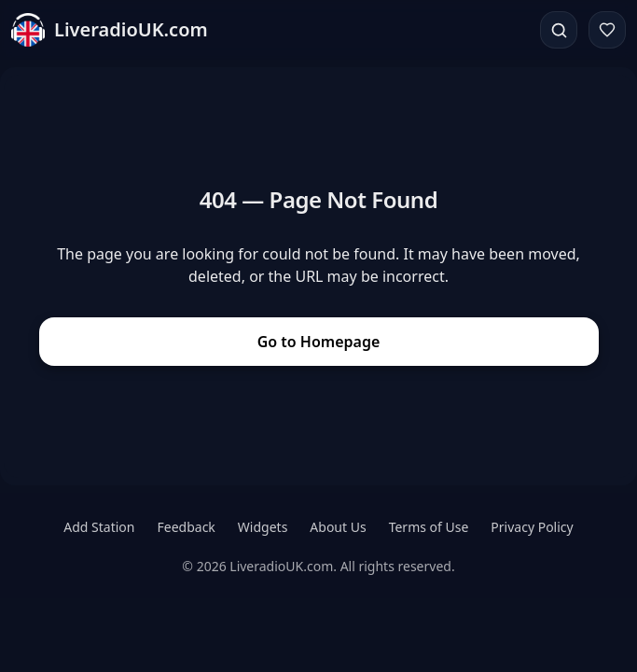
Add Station (99, 527)
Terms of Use (429, 527)
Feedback (187, 527)
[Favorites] (607, 30)
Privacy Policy (532, 527)
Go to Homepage (319, 342)
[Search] (559, 30)
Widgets (263, 527)
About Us (338, 527)
